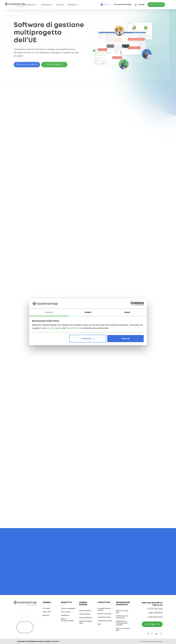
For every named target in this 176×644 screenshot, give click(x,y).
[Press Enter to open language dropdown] (113, 5)
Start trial (152, 624)
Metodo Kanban (85, 611)
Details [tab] (88, 312)
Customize (88, 339)
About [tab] (127, 312)
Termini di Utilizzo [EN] (122, 612)
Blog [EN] (46, 615)
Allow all (125, 339)
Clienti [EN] (47, 612)
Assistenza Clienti (104, 617)
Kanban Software (86, 618)
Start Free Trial (163, 5)
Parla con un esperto (27, 65)
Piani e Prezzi (66, 612)
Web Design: (152, 641)
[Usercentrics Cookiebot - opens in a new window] (133, 304)
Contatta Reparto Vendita (104, 609)
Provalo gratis (54, 65)
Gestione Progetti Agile (86, 622)
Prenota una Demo (104, 614)
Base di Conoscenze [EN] (67, 620)
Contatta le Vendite (129, 5)
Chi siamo (46, 608)
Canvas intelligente (68, 608)
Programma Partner (105, 621)
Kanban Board (85, 614)
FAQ (99, 624)
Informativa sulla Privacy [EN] (122, 617)
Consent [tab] (49, 312)
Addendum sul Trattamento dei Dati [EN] (122, 623)
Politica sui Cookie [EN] (123, 629)
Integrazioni (65, 615)
